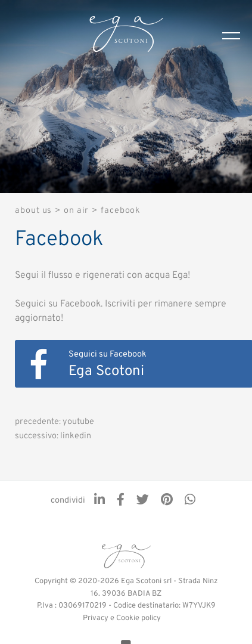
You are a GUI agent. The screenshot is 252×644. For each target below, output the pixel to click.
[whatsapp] (190, 501)
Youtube (78, 422)
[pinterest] (167, 501)
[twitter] (143, 501)
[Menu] (237, 36)
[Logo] (126, 36)
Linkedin (76, 436)
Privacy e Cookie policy (122, 618)
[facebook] (121, 501)
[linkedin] (99, 501)
